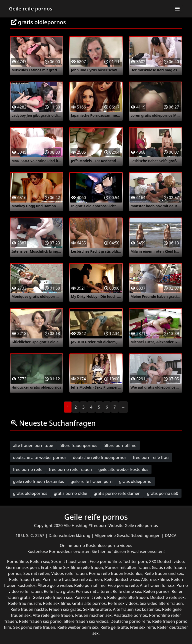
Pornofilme (17, 561)
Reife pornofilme (90, 585)
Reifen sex (40, 561)
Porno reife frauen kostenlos (116, 573)
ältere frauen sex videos (86, 621)
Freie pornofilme (105, 561)
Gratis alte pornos (89, 603)
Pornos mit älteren (93, 591)
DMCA (171, 536)
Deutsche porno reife (130, 621)
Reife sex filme (57, 603)
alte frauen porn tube (33, 445)
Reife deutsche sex (122, 579)
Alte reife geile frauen (53, 615)
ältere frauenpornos (78, 445)
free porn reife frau (151, 457)
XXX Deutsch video (167, 561)
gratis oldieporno (135, 481)
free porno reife (28, 469)
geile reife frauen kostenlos (38, 481)
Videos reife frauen (69, 573)
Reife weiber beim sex (78, 627)
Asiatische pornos (130, 615)
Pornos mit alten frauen (127, 567)
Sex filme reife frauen (83, 567)
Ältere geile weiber (55, 585)
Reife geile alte (114, 627)
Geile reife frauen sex (52, 597)
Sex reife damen (87, 579)
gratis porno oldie (70, 493)
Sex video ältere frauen (161, 603)
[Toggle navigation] (177, 9)
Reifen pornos (156, 591)
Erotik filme (51, 567)
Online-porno (73, 545)
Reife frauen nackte (29, 609)
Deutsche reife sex (167, 597)
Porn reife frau (56, 579)
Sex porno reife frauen (34, 627)
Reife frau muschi (25, 603)
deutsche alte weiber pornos (40, 457)
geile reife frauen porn (91, 481)
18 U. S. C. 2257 (30, 536)
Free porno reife (123, 585)
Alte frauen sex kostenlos (136, 609)
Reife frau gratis (59, 591)
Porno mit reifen (90, 597)
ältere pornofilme (120, 445)
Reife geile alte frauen (127, 597)
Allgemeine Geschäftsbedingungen (128, 536)
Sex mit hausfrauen (69, 561)
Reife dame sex (127, 591)
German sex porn (22, 567)
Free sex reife (142, 627)
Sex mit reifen (36, 573)
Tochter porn (135, 561)
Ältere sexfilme (155, 579)
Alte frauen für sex (157, 585)
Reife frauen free (25, 579)
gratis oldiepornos (30, 493)
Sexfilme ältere (97, 609)
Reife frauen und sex (164, 573)
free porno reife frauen (70, 469)
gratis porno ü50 (163, 493)
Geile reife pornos (31, 9)
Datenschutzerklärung (70, 536)
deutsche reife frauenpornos (100, 457)
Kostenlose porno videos (109, 545)
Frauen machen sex (93, 615)
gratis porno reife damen (117, 493)
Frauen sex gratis (65, 609)
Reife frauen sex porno (40, 621)
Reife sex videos (123, 603)
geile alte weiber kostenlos (123, 469)
